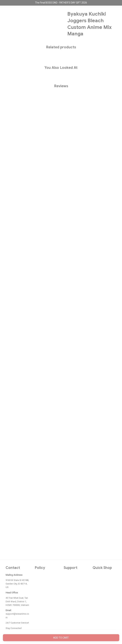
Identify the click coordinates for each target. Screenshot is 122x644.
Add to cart (61, 638)
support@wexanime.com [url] (17, 616)
